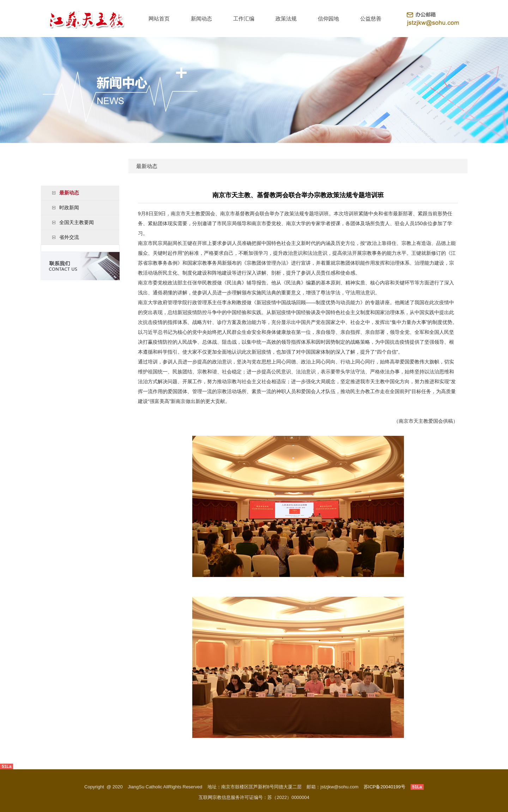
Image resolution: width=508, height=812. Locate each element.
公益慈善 (371, 19)
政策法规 (286, 19)
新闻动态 (201, 19)
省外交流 (69, 237)
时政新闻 (69, 207)
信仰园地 (328, 19)
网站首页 (159, 19)
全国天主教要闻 (77, 222)
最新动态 (69, 193)
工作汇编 (244, 19)
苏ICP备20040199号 (385, 787)
